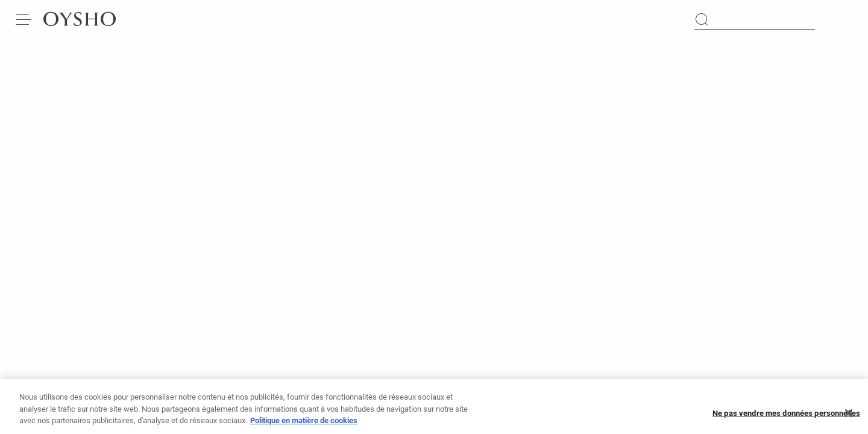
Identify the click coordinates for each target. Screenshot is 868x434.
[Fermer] (849, 417)
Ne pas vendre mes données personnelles (786, 417)
